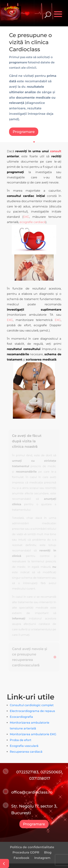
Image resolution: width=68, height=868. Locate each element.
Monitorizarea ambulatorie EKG (33, 734)
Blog (48, 852)
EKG (26, 217)
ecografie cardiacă (33, 222)
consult (56, 151)
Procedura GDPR (26, 852)
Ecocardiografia (21, 717)
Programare (24, 132)
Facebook (21, 858)
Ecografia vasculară (24, 746)
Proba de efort (21, 740)
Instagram (42, 858)
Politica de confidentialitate (32, 847)
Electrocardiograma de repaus (32, 711)
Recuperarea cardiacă (26, 752)
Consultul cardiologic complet (32, 705)
